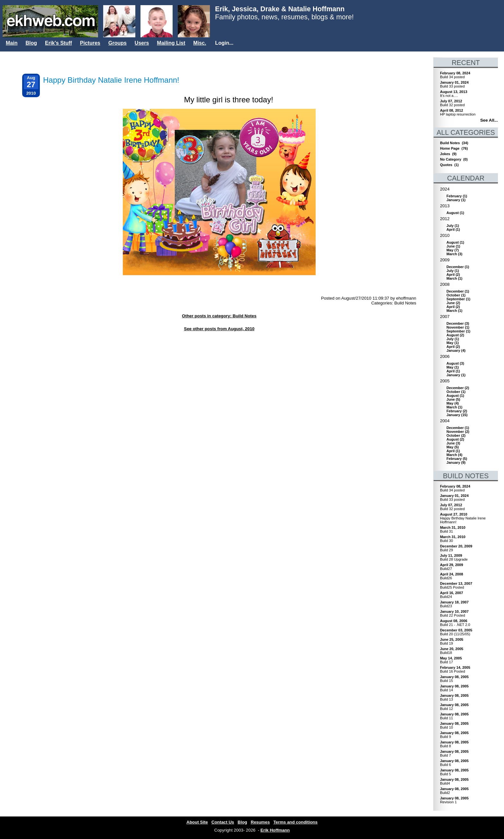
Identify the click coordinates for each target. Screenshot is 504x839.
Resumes (260, 822)
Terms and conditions (295, 822)
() (457, 196)
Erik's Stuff (59, 43)
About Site (197, 822)
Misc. (200, 43)
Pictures (90, 43)
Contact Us (223, 822)
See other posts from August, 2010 (219, 329)
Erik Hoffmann (275, 830)
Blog (31, 43)
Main (12, 43)
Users (142, 43)
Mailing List (171, 43)
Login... (224, 43)
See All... (489, 120)
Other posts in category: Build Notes (219, 316)
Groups (117, 43)
